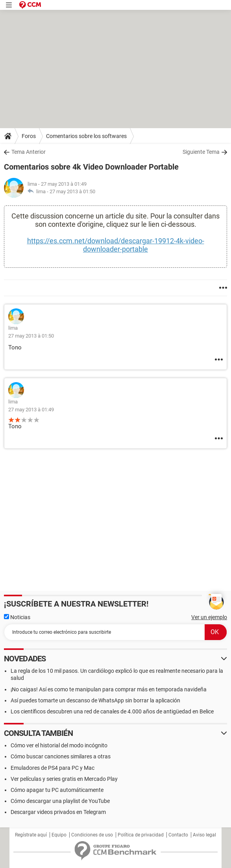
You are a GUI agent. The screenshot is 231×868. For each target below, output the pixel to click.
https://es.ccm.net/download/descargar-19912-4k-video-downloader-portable (116, 245)
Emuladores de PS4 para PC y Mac (53, 768)
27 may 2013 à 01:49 (31, 410)
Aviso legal (204, 835)
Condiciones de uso (92, 835)
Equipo (59, 835)
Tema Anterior (29, 152)
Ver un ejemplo (209, 617)
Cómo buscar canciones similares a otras (61, 756)
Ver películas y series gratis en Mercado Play (64, 779)
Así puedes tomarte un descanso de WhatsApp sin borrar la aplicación (95, 700)
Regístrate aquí (31, 835)
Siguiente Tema (201, 152)
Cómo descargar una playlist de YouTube (60, 801)
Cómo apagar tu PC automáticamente (57, 790)
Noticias (17, 617)
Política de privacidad (141, 835)
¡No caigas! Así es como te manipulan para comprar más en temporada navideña (109, 689)
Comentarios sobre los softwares (86, 136)
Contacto (178, 835)
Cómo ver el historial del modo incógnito (59, 745)
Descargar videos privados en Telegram (58, 812)
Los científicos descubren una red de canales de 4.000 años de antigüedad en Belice (112, 711)
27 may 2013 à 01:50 (72, 191)
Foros (29, 136)
